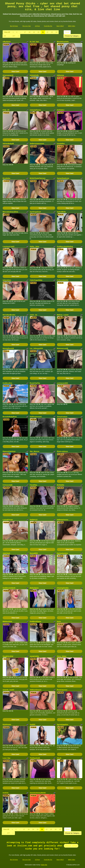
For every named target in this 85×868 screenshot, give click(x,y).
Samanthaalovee (63, 178)
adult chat (71, 846)
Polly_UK (6, 110)
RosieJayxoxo (62, 690)
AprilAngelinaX (35, 212)
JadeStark (6, 553)
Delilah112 (34, 520)
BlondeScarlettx (63, 42)
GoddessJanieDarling (65, 247)
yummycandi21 (62, 383)
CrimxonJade (8, 485)
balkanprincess (63, 520)
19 (34, 32)
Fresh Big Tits (48, 26)
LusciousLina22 (9, 247)
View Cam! (15, 71)
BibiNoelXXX (7, 621)
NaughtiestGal (8, 656)
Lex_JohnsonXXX (36, 348)
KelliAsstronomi (36, 417)
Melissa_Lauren (63, 315)
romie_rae (33, 315)
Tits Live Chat (27, 26)
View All (7, 32)
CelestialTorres (35, 110)
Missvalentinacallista (10, 212)
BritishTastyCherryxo (38, 178)
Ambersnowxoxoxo (37, 144)
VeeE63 (32, 724)
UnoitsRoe (61, 144)
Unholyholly (34, 75)
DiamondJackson (9, 451)
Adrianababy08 (8, 144)
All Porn (37, 26)
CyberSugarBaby (36, 280)
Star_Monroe (35, 451)
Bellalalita (60, 485)
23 (52, 32)
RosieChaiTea (35, 383)
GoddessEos (7, 383)
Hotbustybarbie (63, 280)
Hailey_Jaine (34, 247)
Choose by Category (72, 36)
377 (14, 36)
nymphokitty (34, 656)
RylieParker (7, 724)
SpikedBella (61, 212)
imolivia (6, 793)
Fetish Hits (44, 865)
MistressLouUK (63, 348)
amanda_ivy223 (8, 690)
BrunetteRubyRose (10, 417)
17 (25, 32)
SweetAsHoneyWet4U (38, 793)
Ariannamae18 (8, 75)
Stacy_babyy (62, 656)
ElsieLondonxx (62, 451)
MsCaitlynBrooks (9, 315)
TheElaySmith (35, 758)
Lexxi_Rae (6, 758)
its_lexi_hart (34, 42)
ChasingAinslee (63, 588)
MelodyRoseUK (8, 348)
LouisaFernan (8, 520)
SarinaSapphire (63, 724)
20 (38, 32)
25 (5, 36)
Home (67, 32)
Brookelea (6, 178)
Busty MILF (60, 26)
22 (47, 32)
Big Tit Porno (14, 26)
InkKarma (60, 75)
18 (29, 32)
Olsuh (59, 758)
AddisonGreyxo (36, 690)
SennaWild (34, 553)
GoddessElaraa (35, 621)
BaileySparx (34, 588)
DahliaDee (61, 110)
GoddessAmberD (9, 588)
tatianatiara (7, 280)
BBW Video (72, 26)
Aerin (59, 621)
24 (56, 32)
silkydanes (7, 42)
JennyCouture (62, 417)
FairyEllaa (33, 485)
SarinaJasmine (62, 553)
